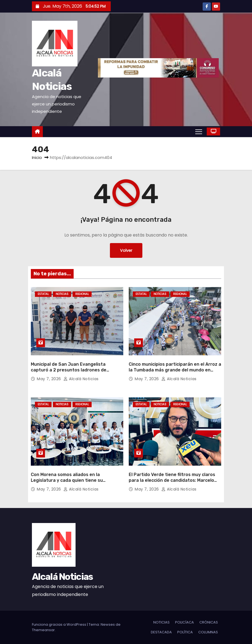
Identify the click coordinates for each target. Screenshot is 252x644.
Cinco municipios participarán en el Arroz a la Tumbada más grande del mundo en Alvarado (175, 370)
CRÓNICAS (209, 622)
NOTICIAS (62, 294)
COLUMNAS (208, 632)
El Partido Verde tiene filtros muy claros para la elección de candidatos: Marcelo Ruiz (172, 480)
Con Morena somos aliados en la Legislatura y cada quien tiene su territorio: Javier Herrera (67, 480)
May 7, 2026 (49, 379)
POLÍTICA (185, 632)
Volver (126, 250)
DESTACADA (161, 632)
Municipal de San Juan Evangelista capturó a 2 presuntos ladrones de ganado (69, 370)
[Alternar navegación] (199, 131)
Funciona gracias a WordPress (59, 624)
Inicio (37, 157)
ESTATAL (43, 294)
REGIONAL (82, 294)
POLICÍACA (184, 622)
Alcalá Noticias (81, 379)
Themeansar (43, 630)
